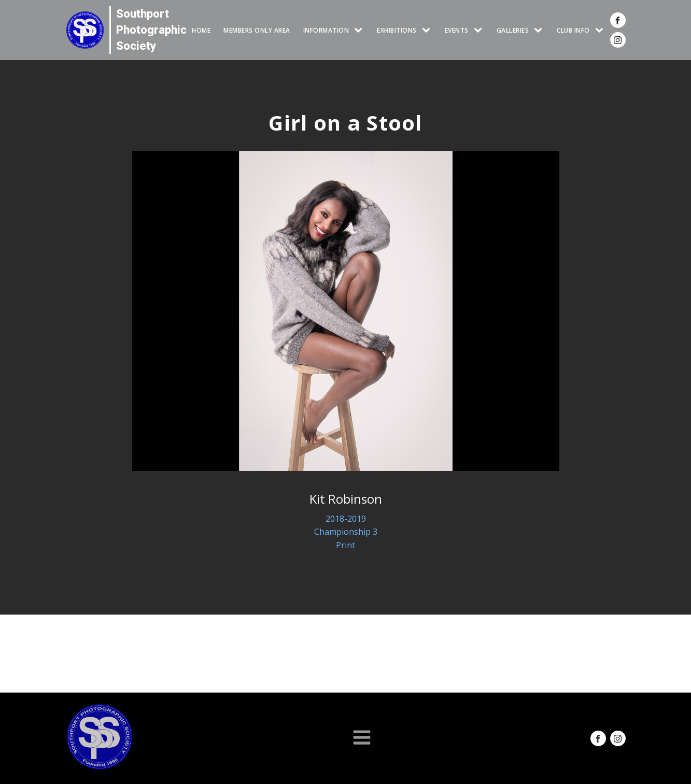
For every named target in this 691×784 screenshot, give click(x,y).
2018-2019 (346, 519)
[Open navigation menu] (362, 738)
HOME (201, 30)
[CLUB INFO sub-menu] (601, 30)
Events (457, 30)
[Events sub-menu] (480, 30)
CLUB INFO (573, 30)
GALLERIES (513, 30)
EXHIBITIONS (397, 30)
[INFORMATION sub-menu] (360, 30)
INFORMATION (326, 30)
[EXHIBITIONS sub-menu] (428, 30)
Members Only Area (257, 30)
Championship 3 (346, 532)
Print (345, 545)
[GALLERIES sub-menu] (540, 30)
